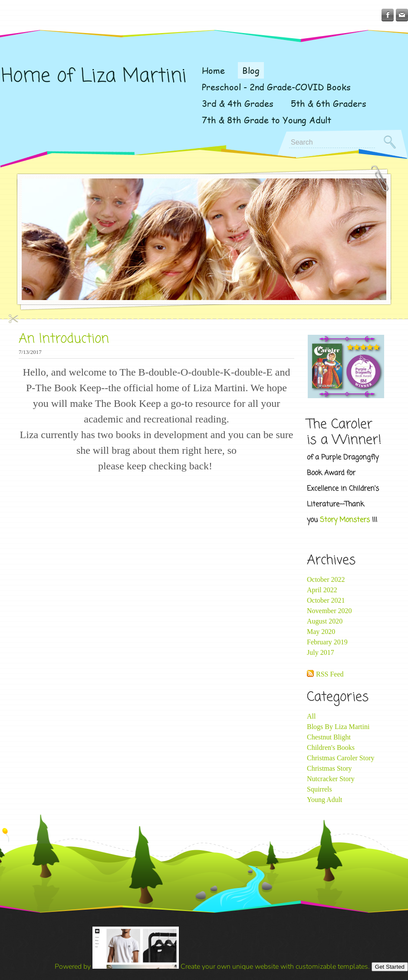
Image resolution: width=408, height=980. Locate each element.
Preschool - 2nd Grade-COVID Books (276, 87)
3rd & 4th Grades (238, 103)
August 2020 (325, 621)
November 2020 (329, 611)
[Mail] (402, 15)
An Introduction (64, 339)
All (311, 716)
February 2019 (327, 642)
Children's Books (331, 747)
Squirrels (319, 789)
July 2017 (321, 652)
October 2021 (326, 600)
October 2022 (326, 579)
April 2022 (322, 590)
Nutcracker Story (331, 779)
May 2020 (321, 632)
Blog (251, 70)
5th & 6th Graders (329, 103)
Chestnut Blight (329, 737)
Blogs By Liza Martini (338, 727)
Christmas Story (329, 768)
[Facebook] (388, 15)
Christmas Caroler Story (341, 758)
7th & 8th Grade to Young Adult (267, 120)
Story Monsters (345, 520)
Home (213, 70)
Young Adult (325, 800)
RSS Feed (330, 674)
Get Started (390, 967)
